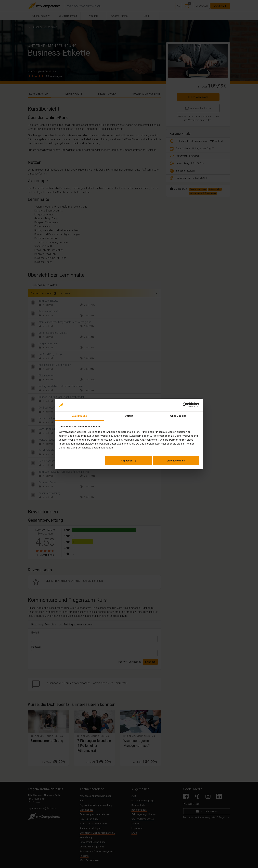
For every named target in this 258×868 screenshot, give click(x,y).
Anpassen (129, 461)
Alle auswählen (176, 461)
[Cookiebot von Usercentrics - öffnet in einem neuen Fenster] (185, 405)
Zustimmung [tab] (80, 416)
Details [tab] (129, 416)
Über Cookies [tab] (178, 416)
